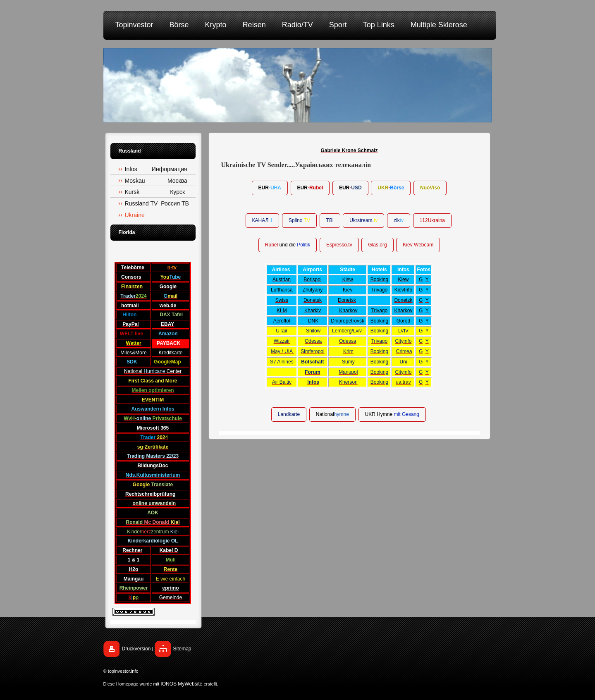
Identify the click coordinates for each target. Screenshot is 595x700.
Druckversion (136, 649)
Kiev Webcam (418, 245)
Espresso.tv (339, 245)
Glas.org (377, 245)
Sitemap (182, 649)
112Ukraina (432, 220)
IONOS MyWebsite (181, 684)
